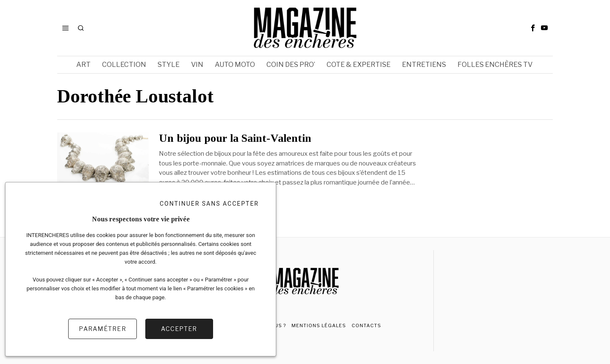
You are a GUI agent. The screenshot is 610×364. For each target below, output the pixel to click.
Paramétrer (103, 329)
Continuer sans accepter (209, 204)
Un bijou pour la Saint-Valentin (235, 138)
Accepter (179, 329)
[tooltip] (533, 28)
